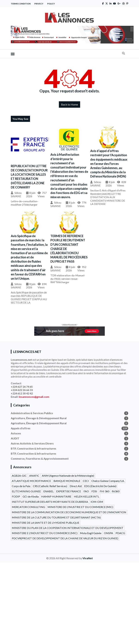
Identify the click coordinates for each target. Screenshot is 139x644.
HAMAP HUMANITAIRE (56, 496)
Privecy (39, 4)
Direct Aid (76, 486)
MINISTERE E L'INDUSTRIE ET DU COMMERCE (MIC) (45, 533)
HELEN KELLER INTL (87, 496)
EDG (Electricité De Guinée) (100, 486)
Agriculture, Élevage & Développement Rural (69, 418)
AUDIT (69, 438)
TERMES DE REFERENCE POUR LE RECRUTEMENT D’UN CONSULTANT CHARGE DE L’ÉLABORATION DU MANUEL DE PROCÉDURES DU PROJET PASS (69, 249)
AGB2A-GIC (19, 476)
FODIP (16, 496)
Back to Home (69, 104)
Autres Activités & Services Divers (69, 443)
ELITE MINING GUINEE (26, 491)
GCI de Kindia (31, 496)
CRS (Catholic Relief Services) (50, 486)
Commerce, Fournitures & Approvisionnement (69, 459)
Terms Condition (21, 4)
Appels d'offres (69, 428)
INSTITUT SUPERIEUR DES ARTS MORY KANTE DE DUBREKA (50, 502)
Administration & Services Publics (69, 413)
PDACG (120, 533)
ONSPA (108, 533)
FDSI (94, 491)
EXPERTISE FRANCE (69, 491)
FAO (86, 491)
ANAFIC (34, 476)
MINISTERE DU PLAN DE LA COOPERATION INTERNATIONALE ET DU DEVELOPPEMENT (68, 528)
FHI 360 (105, 491)
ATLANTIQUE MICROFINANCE (31, 481)
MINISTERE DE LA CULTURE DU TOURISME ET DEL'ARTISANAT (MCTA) (56, 517)
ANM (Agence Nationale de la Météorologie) (68, 476)
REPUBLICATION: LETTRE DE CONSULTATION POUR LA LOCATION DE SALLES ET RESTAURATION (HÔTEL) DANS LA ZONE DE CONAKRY (29, 177)
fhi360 (116, 491)
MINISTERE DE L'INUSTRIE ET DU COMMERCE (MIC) (80, 507)
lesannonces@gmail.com (34, 397)
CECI (86, 481)
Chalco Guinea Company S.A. (108, 481)
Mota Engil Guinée (91, 533)
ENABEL (48, 491)
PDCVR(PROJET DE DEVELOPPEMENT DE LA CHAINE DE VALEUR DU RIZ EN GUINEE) (65, 538)
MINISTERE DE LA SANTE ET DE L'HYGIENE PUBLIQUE (46, 523)
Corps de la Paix (21, 486)
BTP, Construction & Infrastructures (69, 448)
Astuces (69, 433)
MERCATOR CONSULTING (28, 507)
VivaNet (88, 558)
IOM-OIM (97, 502)
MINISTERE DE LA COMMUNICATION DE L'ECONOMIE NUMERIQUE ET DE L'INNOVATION (69, 512)
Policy (51, 4)
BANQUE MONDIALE (67, 481)
